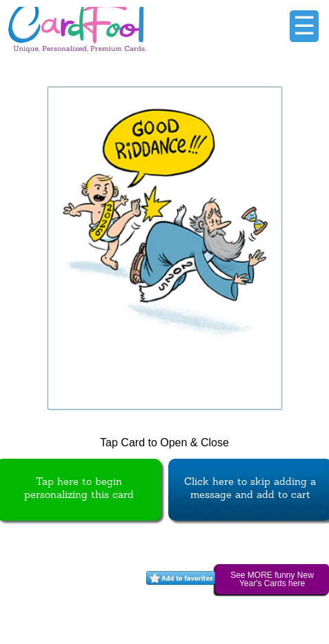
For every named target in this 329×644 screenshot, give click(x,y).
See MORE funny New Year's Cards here (272, 579)
